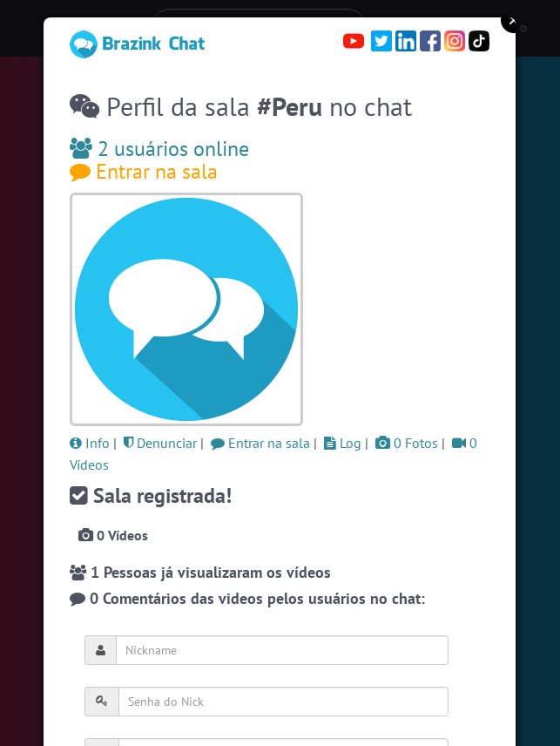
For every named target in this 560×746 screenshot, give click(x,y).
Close (514, 20)
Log (343, 443)
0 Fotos (407, 443)
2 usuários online (159, 149)
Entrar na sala (144, 171)
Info (90, 443)
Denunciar (160, 443)
